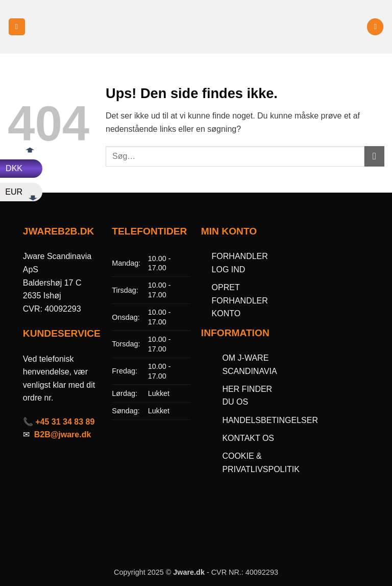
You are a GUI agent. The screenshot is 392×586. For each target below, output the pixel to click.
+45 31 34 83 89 (65, 422)
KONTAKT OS (248, 438)
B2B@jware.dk (63, 435)
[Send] (374, 156)
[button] (17, 27)
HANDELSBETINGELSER (270, 420)
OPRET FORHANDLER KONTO (240, 300)
